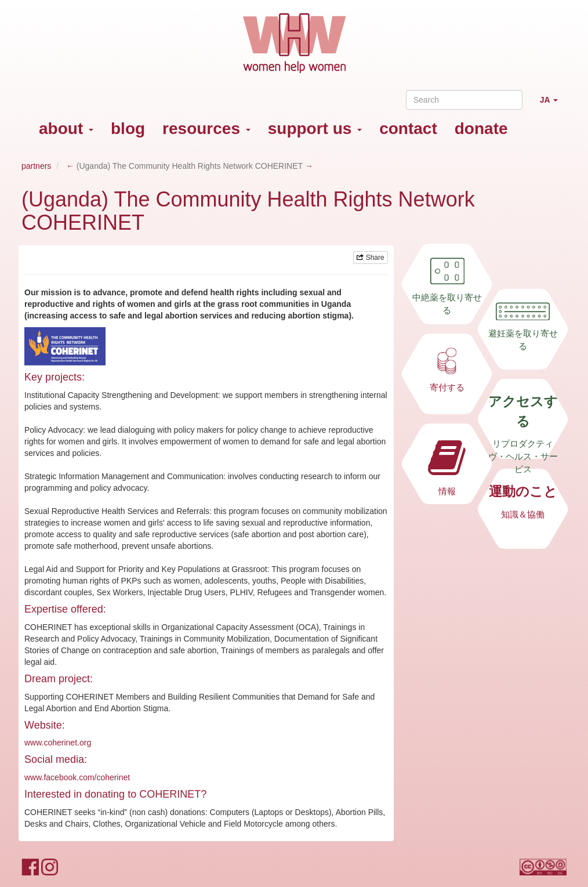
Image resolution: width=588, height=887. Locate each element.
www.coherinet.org (58, 743)
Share (370, 258)
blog (128, 128)
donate (481, 128)
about (66, 128)
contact (408, 128)
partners (36, 166)
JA (553, 105)
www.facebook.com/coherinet (77, 777)
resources (206, 128)
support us (315, 128)
